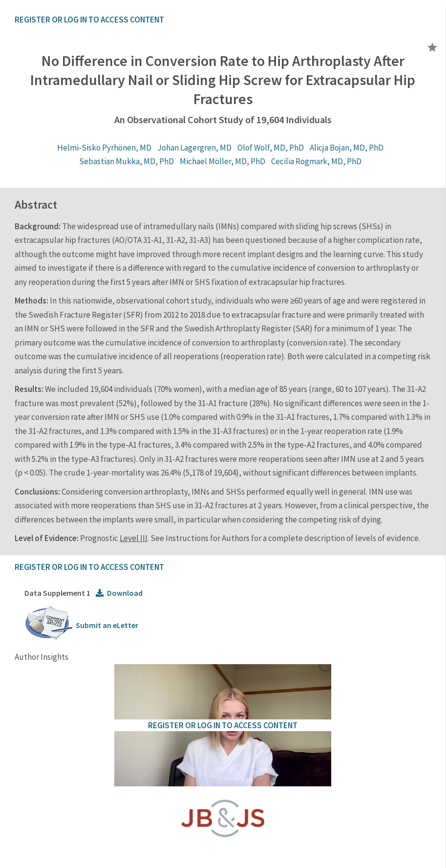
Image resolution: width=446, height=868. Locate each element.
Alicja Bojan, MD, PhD (347, 148)
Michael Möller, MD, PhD (223, 161)
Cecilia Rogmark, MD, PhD (316, 161)
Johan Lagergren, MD (194, 148)
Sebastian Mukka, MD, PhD (127, 161)
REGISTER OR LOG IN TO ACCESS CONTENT (89, 20)
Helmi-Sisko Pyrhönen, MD (104, 148)
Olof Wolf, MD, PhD (271, 148)
